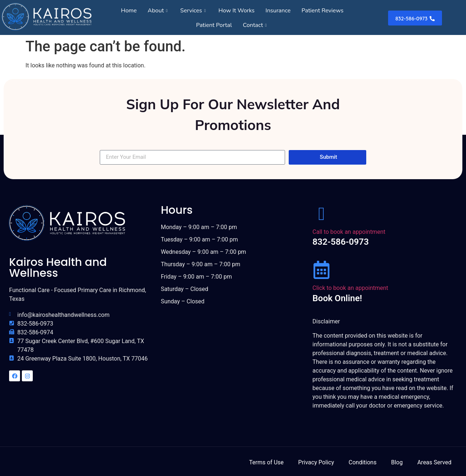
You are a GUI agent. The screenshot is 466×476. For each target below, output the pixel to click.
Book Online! (337, 298)
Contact (256, 25)
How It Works (236, 11)
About (159, 11)
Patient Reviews (322, 11)
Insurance (278, 11)
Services (194, 11)
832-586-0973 (341, 242)
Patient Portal (214, 25)
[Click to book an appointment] (321, 270)
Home (129, 11)
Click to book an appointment (350, 288)
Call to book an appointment (349, 232)
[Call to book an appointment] (321, 214)
